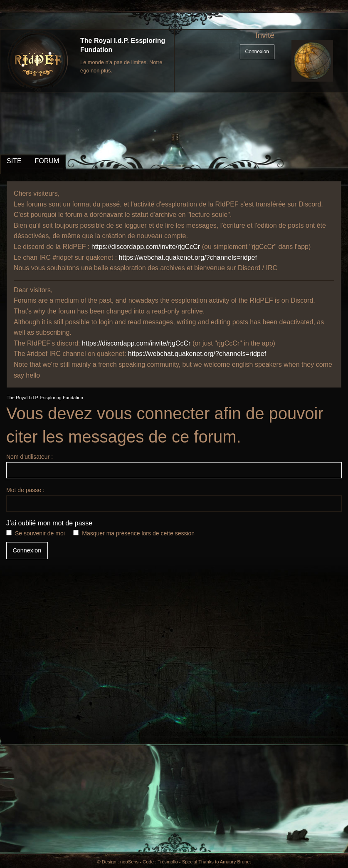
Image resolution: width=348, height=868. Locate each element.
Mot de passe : (174, 499)
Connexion (257, 52)
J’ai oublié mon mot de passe (49, 523)
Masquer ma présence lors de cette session (138, 533)
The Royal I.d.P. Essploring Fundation (45, 398)
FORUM (47, 161)
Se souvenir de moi (40, 533)
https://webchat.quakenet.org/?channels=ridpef (188, 257)
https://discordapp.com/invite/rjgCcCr (146, 247)
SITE (14, 161)
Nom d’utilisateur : (174, 466)
